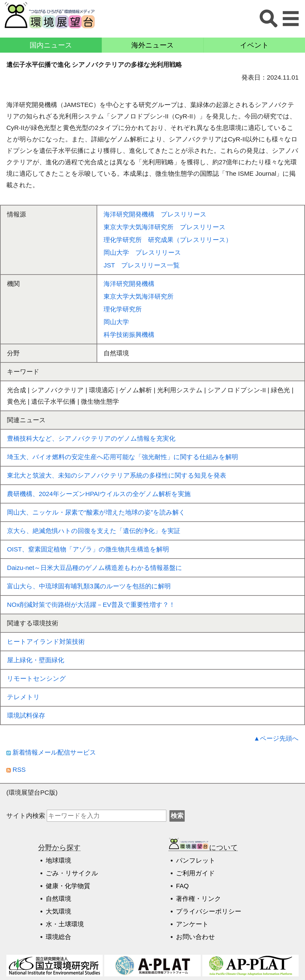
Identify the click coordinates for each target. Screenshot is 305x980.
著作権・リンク (199, 899)
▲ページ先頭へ (276, 738)
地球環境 (58, 860)
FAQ (182, 886)
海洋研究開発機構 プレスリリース (155, 214)
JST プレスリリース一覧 (142, 265)
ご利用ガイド (195, 873)
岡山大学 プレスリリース (142, 252)
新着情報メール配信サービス (51, 752)
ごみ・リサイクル (72, 873)
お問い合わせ (195, 937)
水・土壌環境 (65, 924)
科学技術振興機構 (129, 335)
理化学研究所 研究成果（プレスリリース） (168, 240)
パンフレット (196, 860)
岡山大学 (116, 322)
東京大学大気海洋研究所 (139, 296)
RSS (16, 770)
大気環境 (58, 911)
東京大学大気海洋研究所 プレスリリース (165, 227)
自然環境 (58, 899)
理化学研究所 (123, 309)
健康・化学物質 (68, 886)
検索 (177, 816)
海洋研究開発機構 (129, 284)
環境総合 (58, 937)
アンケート (192, 924)
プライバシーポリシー (209, 911)
